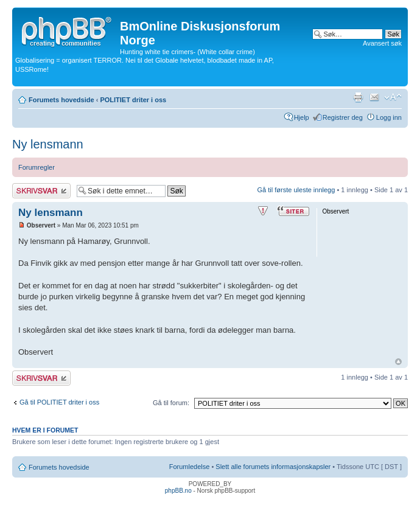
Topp (398, 362)
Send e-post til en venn (374, 97)
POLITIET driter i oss (133, 100)
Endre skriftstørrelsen (393, 97)
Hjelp (302, 117)
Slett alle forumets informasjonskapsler (273, 467)
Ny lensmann (48, 144)
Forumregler (37, 167)
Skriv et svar (41, 191)
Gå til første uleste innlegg (296, 190)
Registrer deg (343, 117)
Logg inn (389, 117)
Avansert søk (382, 43)
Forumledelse (190, 467)
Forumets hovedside (61, 100)
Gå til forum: (171, 403)
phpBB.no (178, 491)
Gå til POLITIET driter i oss (59, 402)
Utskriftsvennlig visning (358, 97)
